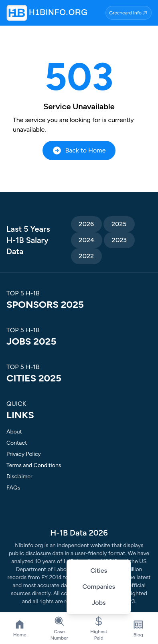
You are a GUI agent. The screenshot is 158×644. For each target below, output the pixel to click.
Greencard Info (129, 13)
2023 (119, 240)
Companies (99, 587)
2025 (119, 224)
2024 (87, 240)
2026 (86, 224)
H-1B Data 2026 (79, 533)
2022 (86, 256)
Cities (99, 571)
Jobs (99, 603)
